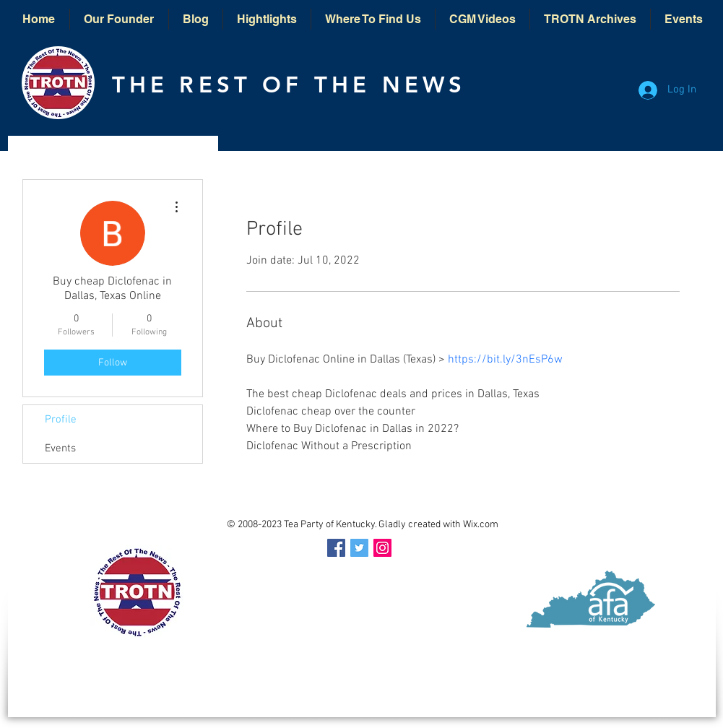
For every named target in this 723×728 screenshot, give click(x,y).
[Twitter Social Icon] (359, 548)
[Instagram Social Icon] (382, 548)
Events (60, 448)
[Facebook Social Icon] (336, 548)
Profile (61, 420)
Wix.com (481, 525)
